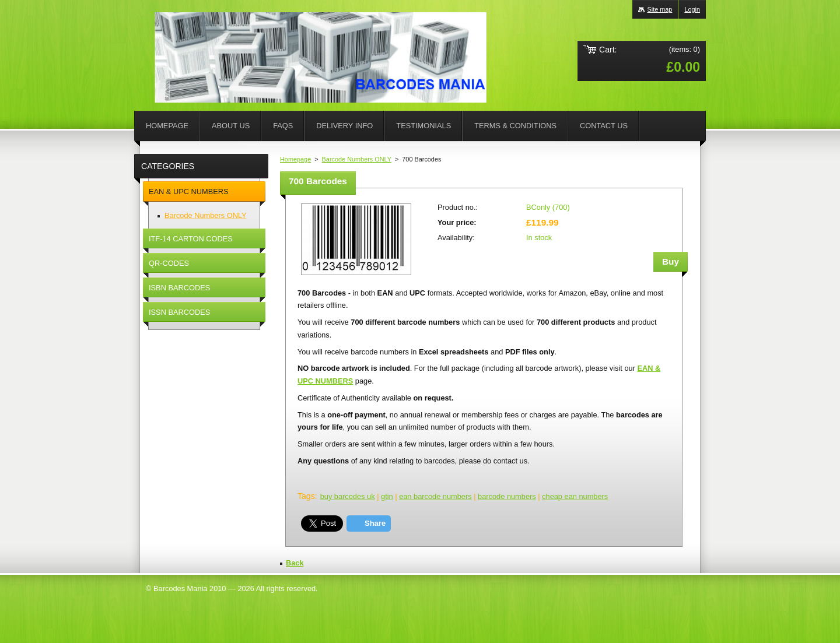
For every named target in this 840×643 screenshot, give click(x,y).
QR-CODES (169, 263)
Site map (659, 9)
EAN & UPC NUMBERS (189, 192)
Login (692, 9)
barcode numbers (507, 496)
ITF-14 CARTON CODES (191, 239)
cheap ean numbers (575, 496)
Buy (671, 261)
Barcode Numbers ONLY (357, 159)
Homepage (295, 159)
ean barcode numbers (435, 496)
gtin (387, 496)
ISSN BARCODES (179, 312)
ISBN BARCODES (179, 288)
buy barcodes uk (348, 496)
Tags (306, 496)
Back (295, 563)
